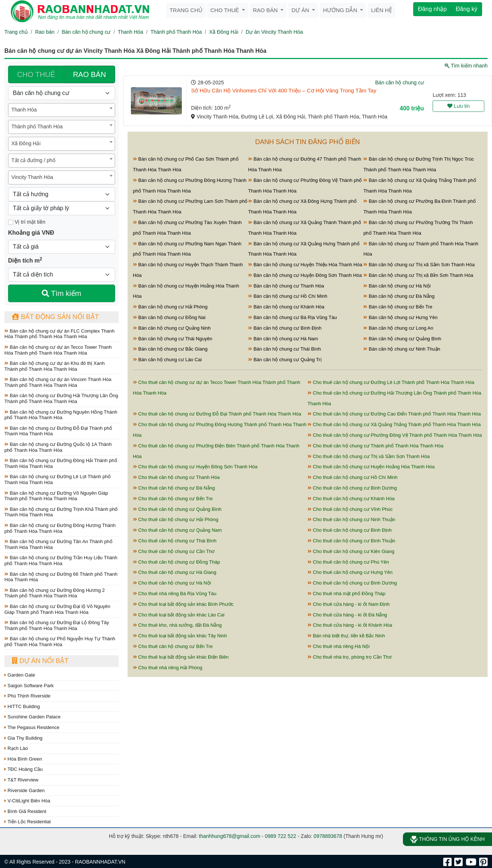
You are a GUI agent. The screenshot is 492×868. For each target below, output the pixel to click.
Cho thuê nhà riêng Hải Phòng (168, 668)
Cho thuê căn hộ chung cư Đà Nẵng (174, 488)
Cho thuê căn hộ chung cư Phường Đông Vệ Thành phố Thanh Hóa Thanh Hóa (395, 435)
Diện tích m (25, 260)
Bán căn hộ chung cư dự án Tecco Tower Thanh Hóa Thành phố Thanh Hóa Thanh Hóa (58, 350)
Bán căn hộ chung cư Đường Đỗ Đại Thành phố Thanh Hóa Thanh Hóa (58, 431)
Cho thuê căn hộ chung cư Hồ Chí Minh (353, 477)
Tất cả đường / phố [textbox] (33, 160)
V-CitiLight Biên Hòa (27, 801)
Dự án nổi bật (40, 661)
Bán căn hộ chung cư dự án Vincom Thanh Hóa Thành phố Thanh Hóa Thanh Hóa (58, 382)
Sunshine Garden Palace (32, 717)
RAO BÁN (89, 74)
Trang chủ (186, 10)
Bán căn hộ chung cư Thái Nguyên (173, 339)
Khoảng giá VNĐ (31, 233)
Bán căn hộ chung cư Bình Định (285, 328)
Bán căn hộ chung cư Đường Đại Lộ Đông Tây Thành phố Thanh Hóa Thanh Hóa (57, 625)
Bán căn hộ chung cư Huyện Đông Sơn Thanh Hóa (305, 275)
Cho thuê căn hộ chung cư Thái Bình (175, 541)
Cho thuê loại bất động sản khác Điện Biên (181, 657)
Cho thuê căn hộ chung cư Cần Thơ (174, 551)
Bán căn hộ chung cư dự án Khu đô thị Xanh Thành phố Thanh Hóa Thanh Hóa (54, 366)
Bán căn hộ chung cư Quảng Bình (402, 339)
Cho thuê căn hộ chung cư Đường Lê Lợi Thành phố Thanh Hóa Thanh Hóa (391, 382)
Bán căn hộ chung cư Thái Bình (284, 349)
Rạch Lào (16, 748)
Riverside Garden (25, 790)
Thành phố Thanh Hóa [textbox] (37, 127)
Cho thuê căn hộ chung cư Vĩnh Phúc (350, 509)
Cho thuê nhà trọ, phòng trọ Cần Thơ (350, 657)
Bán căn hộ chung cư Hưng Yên (400, 317)
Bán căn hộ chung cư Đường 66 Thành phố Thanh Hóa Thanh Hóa (61, 577)
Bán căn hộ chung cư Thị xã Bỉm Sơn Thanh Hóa (418, 275)
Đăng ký (467, 9)
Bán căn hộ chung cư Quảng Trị (285, 360)
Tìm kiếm (61, 293)
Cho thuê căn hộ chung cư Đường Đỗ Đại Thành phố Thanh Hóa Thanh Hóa (217, 414)
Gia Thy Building (23, 738)
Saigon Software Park (29, 686)
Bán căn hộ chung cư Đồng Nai (169, 317)
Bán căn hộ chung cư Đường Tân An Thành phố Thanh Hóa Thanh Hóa (58, 544)
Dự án (301, 10)
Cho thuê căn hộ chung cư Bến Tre (173, 499)
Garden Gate (20, 675)
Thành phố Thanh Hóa (176, 32)
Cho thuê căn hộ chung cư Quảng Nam (177, 530)
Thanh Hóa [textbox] (24, 110)
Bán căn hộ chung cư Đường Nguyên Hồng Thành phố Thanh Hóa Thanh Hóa (61, 415)
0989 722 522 (280, 836)
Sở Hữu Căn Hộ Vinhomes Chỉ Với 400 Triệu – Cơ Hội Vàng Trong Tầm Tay (284, 90)
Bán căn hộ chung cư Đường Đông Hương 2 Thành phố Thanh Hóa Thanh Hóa (55, 593)
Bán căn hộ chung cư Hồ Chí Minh (288, 296)
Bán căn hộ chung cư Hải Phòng (170, 307)
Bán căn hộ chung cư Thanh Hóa (286, 286)
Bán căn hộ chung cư (86, 32)
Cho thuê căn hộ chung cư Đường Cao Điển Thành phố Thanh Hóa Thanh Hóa (394, 414)
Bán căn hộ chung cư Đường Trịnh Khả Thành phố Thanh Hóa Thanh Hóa (61, 512)
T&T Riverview (21, 780)
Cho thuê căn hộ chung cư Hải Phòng (176, 519)
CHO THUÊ (36, 74)
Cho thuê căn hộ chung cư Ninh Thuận (351, 519)
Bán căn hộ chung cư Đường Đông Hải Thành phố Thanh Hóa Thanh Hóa (61, 463)
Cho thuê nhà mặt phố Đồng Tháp (346, 594)
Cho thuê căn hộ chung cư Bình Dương (352, 488)
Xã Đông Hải (224, 32)
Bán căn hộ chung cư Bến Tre (398, 307)
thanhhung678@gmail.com (230, 836)
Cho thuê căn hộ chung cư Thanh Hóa (177, 477)
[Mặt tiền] (11, 222)
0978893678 (328, 836)
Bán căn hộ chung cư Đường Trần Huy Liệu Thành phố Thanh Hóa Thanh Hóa (61, 561)
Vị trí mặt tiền (27, 222)
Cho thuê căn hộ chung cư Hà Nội (172, 583)
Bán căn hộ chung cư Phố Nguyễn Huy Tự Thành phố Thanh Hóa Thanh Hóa (60, 642)
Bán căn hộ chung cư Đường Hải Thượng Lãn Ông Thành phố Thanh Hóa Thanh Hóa (61, 398)
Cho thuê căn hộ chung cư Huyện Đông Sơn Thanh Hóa (195, 467)
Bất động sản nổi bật (55, 317)
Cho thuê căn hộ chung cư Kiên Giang (351, 551)
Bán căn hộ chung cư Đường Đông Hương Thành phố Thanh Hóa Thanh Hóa (60, 528)
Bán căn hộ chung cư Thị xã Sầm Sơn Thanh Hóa (419, 265)
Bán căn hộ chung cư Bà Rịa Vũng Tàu (293, 317)
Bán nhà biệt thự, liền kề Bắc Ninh (346, 636)
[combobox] (62, 110)
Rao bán (266, 10)
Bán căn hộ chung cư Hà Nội (397, 286)
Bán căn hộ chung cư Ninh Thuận (402, 349)
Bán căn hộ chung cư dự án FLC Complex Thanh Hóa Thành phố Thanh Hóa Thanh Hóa (60, 334)
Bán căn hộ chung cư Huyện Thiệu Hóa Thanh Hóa (305, 265)
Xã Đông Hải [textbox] (26, 143)
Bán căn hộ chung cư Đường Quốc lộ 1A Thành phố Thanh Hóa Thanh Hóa (58, 447)
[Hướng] (62, 194)
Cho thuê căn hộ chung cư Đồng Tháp (177, 562)
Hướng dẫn (341, 10)
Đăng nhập (432, 9)
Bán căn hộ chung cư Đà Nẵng (399, 296)
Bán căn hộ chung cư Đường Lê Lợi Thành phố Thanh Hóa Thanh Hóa (58, 479)
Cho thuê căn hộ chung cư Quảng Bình (177, 509)
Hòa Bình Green (23, 759)
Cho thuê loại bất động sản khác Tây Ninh (180, 636)
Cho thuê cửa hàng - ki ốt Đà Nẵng (347, 615)
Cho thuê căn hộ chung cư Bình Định (350, 530)
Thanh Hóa (130, 32)
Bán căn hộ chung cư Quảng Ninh (172, 328)
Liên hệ (381, 10)
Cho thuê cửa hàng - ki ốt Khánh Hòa (350, 625)
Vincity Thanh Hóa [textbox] (32, 177)
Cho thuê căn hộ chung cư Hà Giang (175, 572)
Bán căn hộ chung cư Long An (398, 328)
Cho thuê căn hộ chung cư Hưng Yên (350, 572)
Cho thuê (225, 10)
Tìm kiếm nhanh (466, 66)
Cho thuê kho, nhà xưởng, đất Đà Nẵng (177, 625)
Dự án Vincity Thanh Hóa (274, 32)
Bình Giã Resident (25, 811)
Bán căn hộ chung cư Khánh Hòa (286, 307)
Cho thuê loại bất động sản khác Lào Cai (179, 615)
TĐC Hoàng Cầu (23, 769)
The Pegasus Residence (32, 727)
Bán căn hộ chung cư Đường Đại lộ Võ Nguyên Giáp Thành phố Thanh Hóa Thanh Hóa (57, 609)
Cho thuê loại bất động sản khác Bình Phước (183, 604)
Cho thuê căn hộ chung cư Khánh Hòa (351, 499)
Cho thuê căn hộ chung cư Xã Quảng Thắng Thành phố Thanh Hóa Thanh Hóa (394, 424)
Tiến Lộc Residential (27, 822)
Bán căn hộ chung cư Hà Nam (283, 339)
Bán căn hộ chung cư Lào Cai (168, 360)
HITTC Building (22, 706)
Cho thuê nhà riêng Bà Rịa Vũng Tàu (175, 594)
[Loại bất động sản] (62, 93)
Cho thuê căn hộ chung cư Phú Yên (348, 562)
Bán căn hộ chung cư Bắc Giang (170, 349)
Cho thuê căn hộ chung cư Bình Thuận (351, 541)
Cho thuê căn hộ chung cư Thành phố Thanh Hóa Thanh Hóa (376, 446)
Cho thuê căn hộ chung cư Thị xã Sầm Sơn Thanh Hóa (369, 456)
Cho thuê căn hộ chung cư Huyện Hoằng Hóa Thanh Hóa (371, 467)
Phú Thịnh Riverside (27, 696)
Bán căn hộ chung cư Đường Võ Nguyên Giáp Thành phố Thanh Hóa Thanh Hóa (56, 496)
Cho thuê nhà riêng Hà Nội (339, 646)
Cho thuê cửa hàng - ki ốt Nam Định (349, 604)
